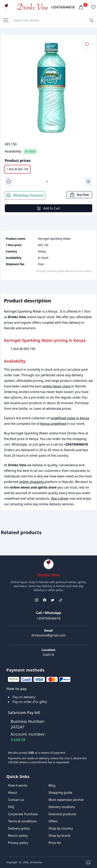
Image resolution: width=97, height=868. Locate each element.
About (12, 793)
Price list (55, 843)
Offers (53, 821)
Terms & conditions (22, 821)
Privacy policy (18, 843)
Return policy (18, 836)
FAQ (11, 807)
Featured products (62, 814)
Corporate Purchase (23, 814)
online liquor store (56, 386)
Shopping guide (60, 793)
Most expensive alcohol (66, 800)
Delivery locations (62, 807)
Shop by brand (59, 836)
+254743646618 (63, 7)
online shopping (32, 482)
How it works (18, 785)
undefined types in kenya (70, 418)
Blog (52, 785)
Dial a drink (59, 499)
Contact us (16, 800)
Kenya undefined (53, 424)
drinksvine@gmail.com (48, 635)
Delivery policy (19, 828)
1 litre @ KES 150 (17, 169)
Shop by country (61, 828)
